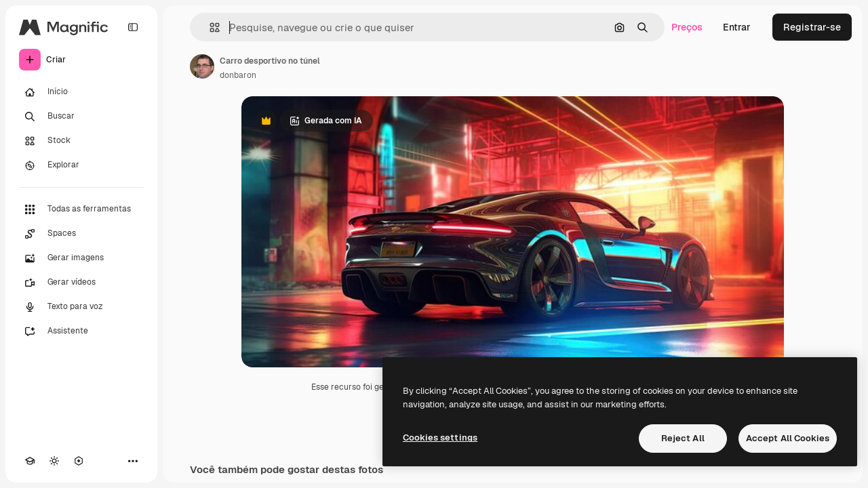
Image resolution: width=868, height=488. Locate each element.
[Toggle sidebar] (133, 27)
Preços (687, 27)
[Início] (81, 92)
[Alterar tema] (54, 461)
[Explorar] (81, 165)
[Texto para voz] (81, 307)
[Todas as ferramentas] (81, 209)
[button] (209, 27)
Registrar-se (812, 27)
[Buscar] (81, 117)
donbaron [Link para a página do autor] (238, 75)
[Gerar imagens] (81, 258)
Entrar (737, 27)
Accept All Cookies (788, 438)
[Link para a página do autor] (202, 66)
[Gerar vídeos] (81, 283)
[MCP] (79, 461)
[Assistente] (81, 331)
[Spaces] (81, 234)
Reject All (683, 438)
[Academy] (30, 461)
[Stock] (81, 141)
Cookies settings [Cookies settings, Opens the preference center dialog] (440, 438)
